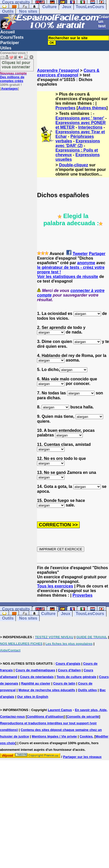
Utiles (6, 48)
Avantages (9, 89)
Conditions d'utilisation (45, 717)
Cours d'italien (69, 670)
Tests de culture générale (76, 677)
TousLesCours (90, 7)
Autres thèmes (92, 108)
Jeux (67, 7)
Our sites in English (33, 697)
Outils (8, 11)
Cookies (86, 736)
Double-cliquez (74, 165)
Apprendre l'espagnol (58, 70)
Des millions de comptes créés (13, 77)
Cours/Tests (12, 37)
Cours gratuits (16, 609)
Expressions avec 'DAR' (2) (78, 143)
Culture (50, 7)
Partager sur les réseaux (82, 757)
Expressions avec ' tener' (80, 118)
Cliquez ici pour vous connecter (16, 64)
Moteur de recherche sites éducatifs (47, 690)
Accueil (8, 32)
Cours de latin (64, 683)
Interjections (90, 127)
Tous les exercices (55, 586)
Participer (10, 43)
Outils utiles (87, 690)
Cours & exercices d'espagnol (68, 73)
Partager (97, 254)
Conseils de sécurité (83, 717)
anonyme (86, 263)
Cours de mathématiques (35, 670)
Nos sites (28, 11)
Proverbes (65, 108)
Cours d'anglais (68, 664)
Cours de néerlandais (37, 677)
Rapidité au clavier (36, 683)
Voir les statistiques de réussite (68, 277)
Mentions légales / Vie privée (54, 736)
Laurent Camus (60, 710)
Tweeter (80, 254)
